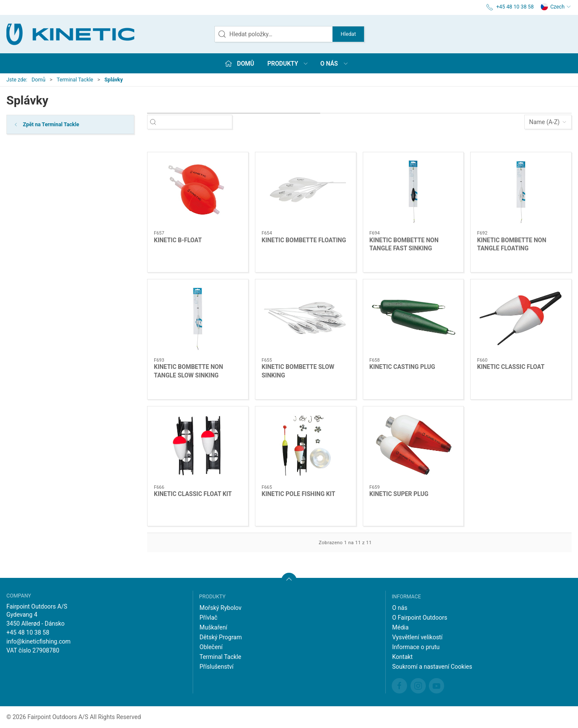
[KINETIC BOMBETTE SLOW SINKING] (306, 319)
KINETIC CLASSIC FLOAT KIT (193, 494)
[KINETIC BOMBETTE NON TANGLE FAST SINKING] (413, 191)
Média (400, 627)
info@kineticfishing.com (39, 641)
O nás (400, 608)
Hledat (348, 34)
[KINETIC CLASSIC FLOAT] (521, 319)
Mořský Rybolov (221, 608)
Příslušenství (217, 667)
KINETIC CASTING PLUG (402, 367)
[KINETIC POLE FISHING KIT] (306, 446)
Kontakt (402, 657)
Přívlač (208, 618)
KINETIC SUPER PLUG (399, 494)
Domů (39, 80)
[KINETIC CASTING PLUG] (413, 319)
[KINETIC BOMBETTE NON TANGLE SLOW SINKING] (198, 319)
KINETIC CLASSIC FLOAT (511, 367)
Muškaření (213, 627)
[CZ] (70, 34)
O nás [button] (335, 64)
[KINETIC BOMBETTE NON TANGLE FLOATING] (521, 191)
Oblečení (211, 647)
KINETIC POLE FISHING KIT (299, 494)
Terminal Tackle (75, 80)
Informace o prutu (416, 647)
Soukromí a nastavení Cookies (432, 667)
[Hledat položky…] (197, 122)
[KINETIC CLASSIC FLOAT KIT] (198, 446)
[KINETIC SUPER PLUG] (413, 446)
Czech (556, 7)
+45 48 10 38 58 (28, 632)
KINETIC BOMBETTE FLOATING (304, 240)
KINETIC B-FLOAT (178, 240)
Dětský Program (221, 637)
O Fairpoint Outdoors (420, 618)
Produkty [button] (288, 64)
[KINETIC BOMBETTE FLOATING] (306, 191)
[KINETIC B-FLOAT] (198, 191)
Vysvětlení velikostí (417, 637)
